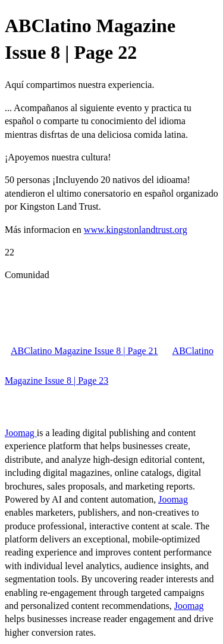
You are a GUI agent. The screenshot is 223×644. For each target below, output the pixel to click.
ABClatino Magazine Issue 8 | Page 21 (84, 351)
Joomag (21, 433)
